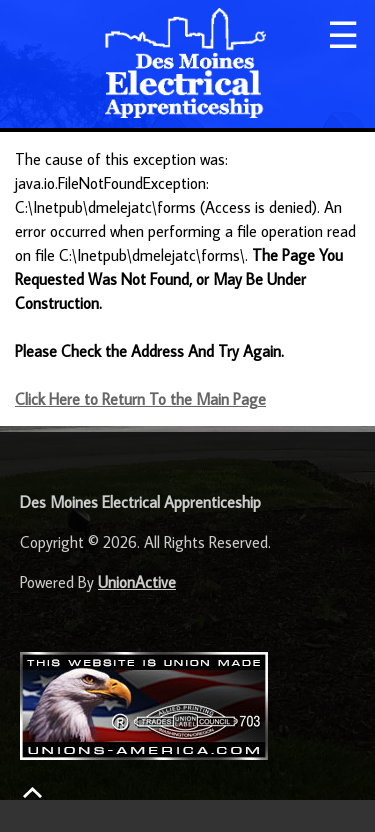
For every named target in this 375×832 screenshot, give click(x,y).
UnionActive (137, 582)
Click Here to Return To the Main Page (140, 399)
